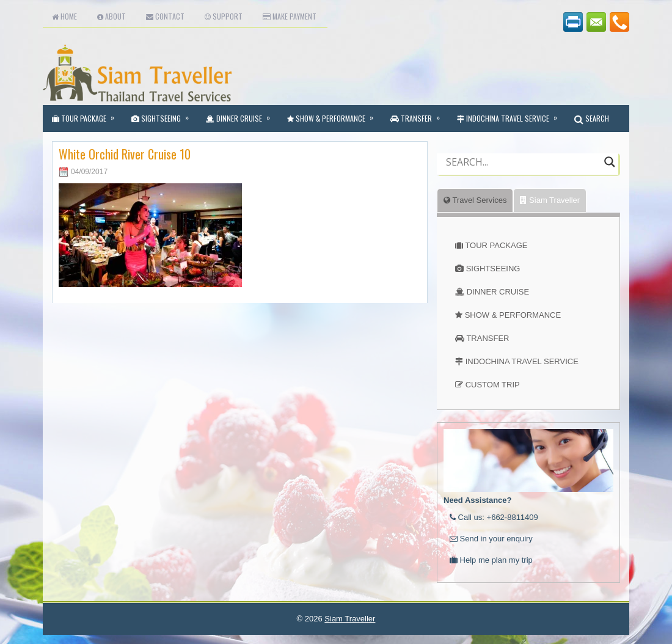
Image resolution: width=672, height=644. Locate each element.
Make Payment (290, 16)
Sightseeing (164, 114)
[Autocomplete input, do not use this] (522, 172)
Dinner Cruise (242, 114)
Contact (165, 16)
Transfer (419, 114)
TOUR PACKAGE (496, 245)
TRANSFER (488, 338)
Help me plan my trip (491, 560)
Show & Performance (334, 114)
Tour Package (87, 114)
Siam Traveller (550, 200)
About (111, 16)
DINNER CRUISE (498, 292)
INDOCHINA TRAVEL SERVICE (522, 361)
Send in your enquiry (491, 539)
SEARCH (592, 118)
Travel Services (475, 200)
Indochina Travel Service (511, 114)
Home (64, 16)
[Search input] (522, 162)
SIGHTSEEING (493, 269)
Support (224, 16)
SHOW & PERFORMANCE (513, 315)
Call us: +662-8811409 (494, 517)
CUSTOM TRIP (493, 385)
